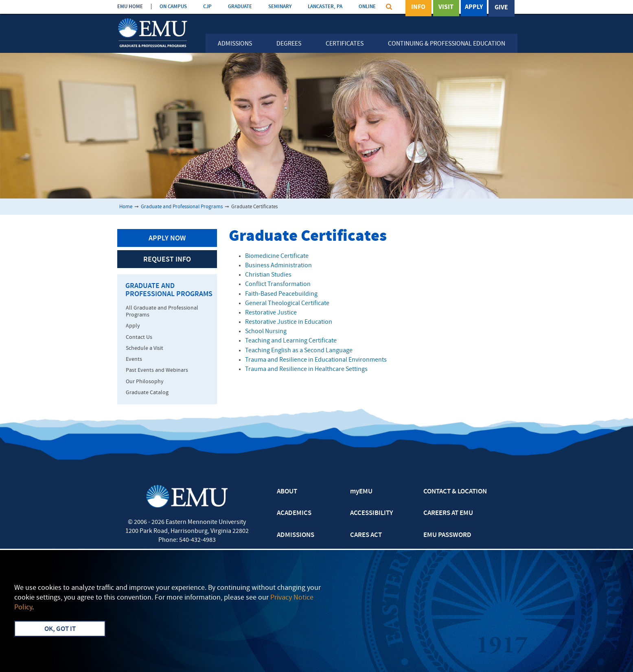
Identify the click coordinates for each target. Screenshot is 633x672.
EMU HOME (130, 7)
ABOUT (287, 492)
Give (501, 8)
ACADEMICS (294, 513)
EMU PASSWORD (447, 535)
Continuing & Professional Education (447, 44)
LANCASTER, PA (325, 7)
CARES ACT (366, 535)
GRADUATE (240, 7)
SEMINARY (280, 7)
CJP (207, 7)
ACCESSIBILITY (371, 513)
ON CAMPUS (173, 7)
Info (418, 8)
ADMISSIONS (296, 535)
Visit (446, 8)
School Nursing (266, 332)
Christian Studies (268, 275)
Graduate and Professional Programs (182, 207)
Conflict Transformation (278, 284)
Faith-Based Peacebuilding (281, 294)
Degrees (289, 44)
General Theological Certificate (287, 303)
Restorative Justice (271, 313)
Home (126, 207)
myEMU (361, 492)
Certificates (345, 44)
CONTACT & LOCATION (455, 492)
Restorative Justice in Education (289, 322)
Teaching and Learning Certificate (291, 341)
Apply (474, 8)
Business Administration (278, 266)
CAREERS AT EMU (448, 513)
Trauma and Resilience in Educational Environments (316, 360)
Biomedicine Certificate (277, 256)
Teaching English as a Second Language (299, 351)
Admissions (235, 44)
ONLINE (367, 7)
